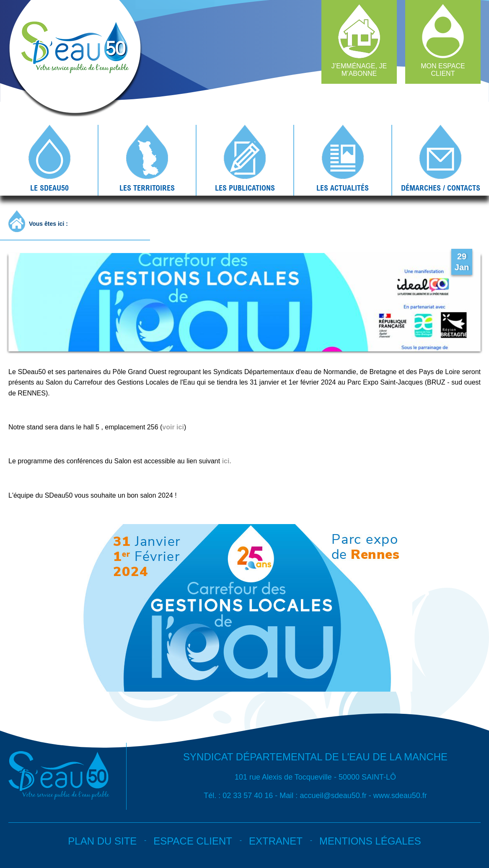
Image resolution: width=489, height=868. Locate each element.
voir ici (173, 427)
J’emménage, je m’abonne (359, 70)
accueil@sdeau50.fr (333, 796)
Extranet (276, 841)
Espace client (193, 841)
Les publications (245, 188)
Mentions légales (370, 841)
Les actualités (343, 188)
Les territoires (147, 188)
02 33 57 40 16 (248, 796)
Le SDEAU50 (49, 188)
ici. (227, 461)
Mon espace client (443, 70)
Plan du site (102, 841)
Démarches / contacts (441, 188)
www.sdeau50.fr (400, 796)
